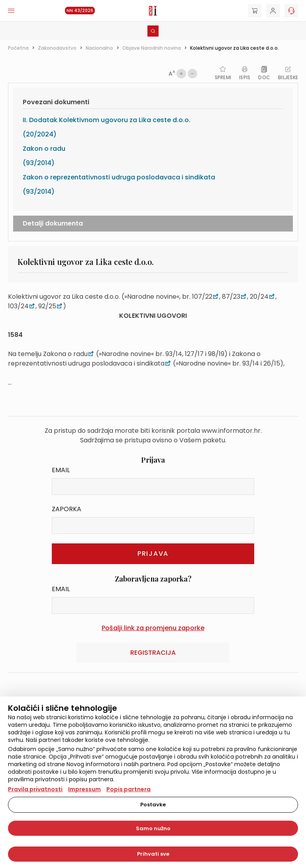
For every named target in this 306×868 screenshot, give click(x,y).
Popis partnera (128, 789)
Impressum (84, 789)
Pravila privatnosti (35, 789)
